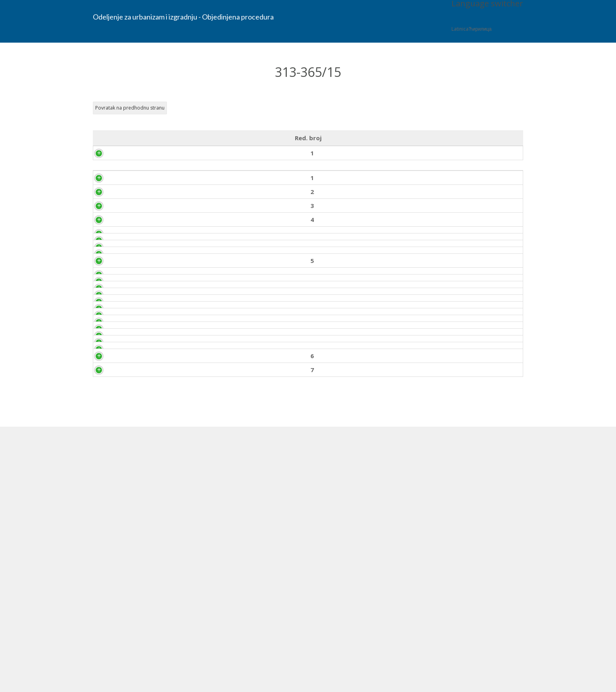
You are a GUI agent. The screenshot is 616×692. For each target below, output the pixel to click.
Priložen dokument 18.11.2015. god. (486, 631)
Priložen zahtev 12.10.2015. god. (486, 188)
